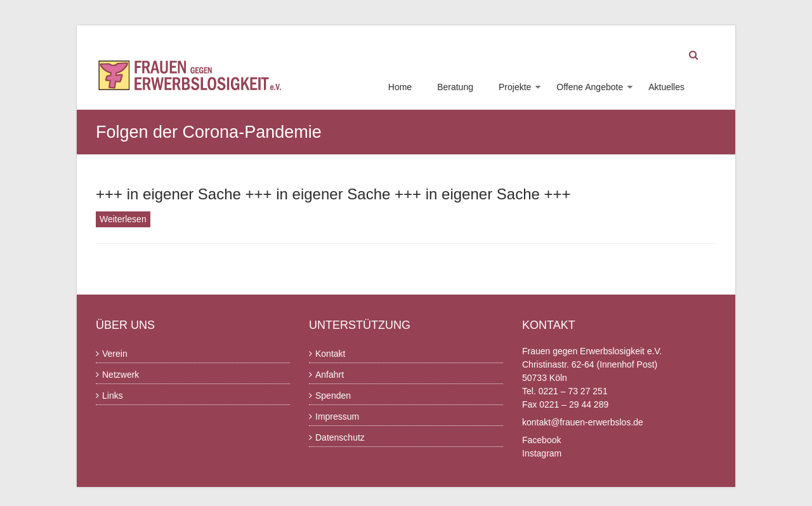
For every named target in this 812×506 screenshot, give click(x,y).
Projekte (515, 87)
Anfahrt (330, 375)
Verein (115, 354)
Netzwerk (121, 375)
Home (400, 87)
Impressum (337, 416)
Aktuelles (666, 87)
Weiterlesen (123, 219)
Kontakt (330, 354)
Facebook (541, 440)
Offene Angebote (590, 87)
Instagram (542, 453)
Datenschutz (340, 437)
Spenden (333, 396)
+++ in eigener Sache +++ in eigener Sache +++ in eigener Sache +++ (333, 194)
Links (113, 396)
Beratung (455, 87)
